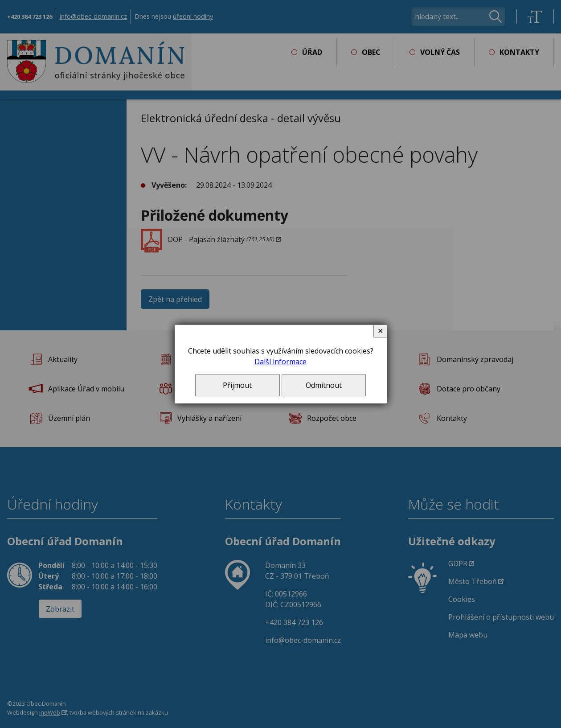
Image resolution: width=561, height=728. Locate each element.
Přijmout (237, 385)
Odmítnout (324, 385)
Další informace (280, 362)
